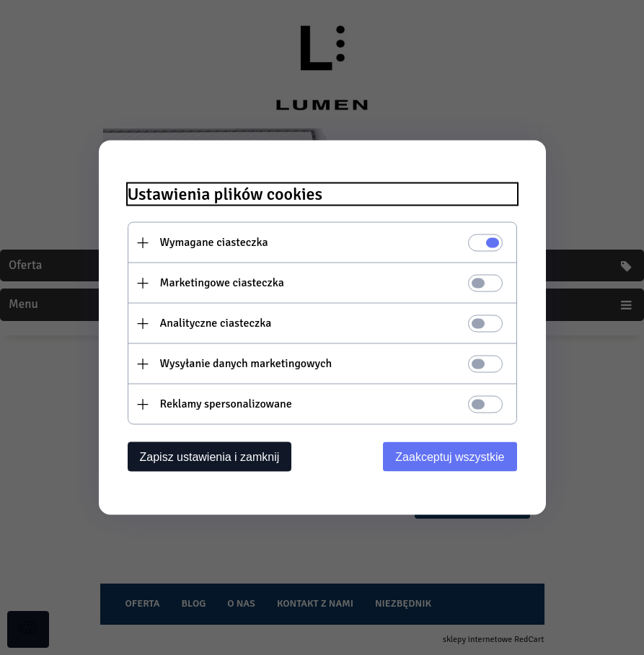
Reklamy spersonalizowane (226, 404)
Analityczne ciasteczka (216, 323)
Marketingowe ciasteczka (222, 283)
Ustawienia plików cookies (225, 194)
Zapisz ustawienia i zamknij (210, 457)
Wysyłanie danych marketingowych (246, 364)
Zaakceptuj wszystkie (450, 457)
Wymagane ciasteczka (214, 242)
